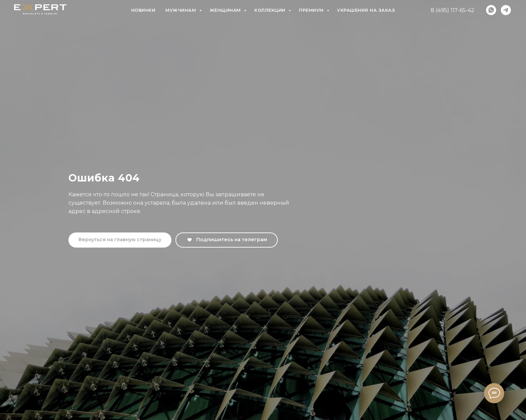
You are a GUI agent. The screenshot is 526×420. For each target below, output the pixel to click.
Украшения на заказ (366, 10)
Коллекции (271, 10)
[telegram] (506, 10)
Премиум (312, 10)
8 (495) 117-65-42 (453, 10)
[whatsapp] (491, 10)
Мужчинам (181, 10)
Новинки (143, 10)
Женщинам (226, 10)
